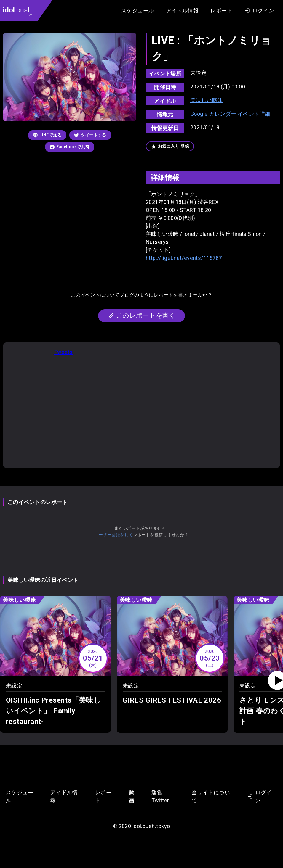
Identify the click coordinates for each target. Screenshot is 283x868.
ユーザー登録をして (114, 535)
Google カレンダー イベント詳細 (230, 114)
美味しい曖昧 (207, 100)
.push (17, 11)
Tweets (64, 352)
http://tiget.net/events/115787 (184, 258)
